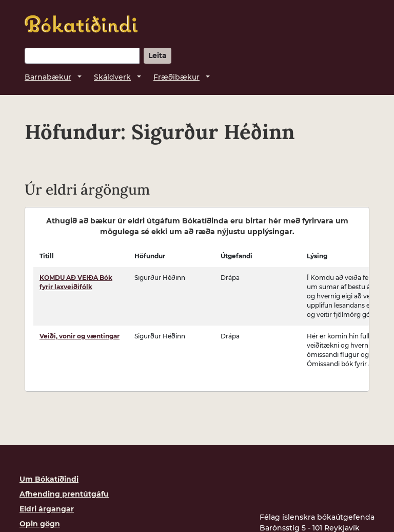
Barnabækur (48, 77)
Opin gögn (40, 524)
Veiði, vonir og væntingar (80, 336)
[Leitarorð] (82, 56)
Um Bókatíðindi (49, 479)
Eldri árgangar (47, 509)
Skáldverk (112, 77)
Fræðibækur (176, 77)
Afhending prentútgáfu (64, 494)
